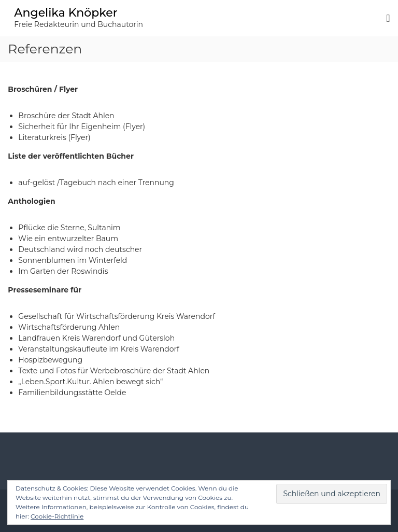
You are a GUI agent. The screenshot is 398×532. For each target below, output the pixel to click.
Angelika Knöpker (66, 13)
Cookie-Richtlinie (57, 516)
